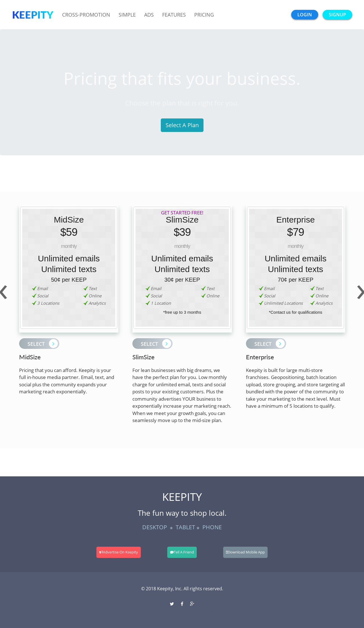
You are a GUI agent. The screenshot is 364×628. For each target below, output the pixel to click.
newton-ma (116, 612)
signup (337, 15)
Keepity (33, 15)
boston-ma (98, 612)
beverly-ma (200, 612)
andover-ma (157, 612)
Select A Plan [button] (182, 125)
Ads (149, 15)
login (305, 15)
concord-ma (125, 612)
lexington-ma (254, 612)
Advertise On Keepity (119, 552)
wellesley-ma (107, 612)
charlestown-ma (265, 612)
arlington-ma (244, 612)
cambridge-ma (223, 612)
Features (174, 15)
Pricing (204, 15)
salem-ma (192, 612)
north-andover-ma (168, 612)
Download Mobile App (245, 552)
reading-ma (134, 612)
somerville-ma (234, 612)
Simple (127, 15)
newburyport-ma (181, 612)
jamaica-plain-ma (211, 612)
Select (43, 344)
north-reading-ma (145, 612)
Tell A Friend (182, 552)
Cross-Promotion (86, 15)
